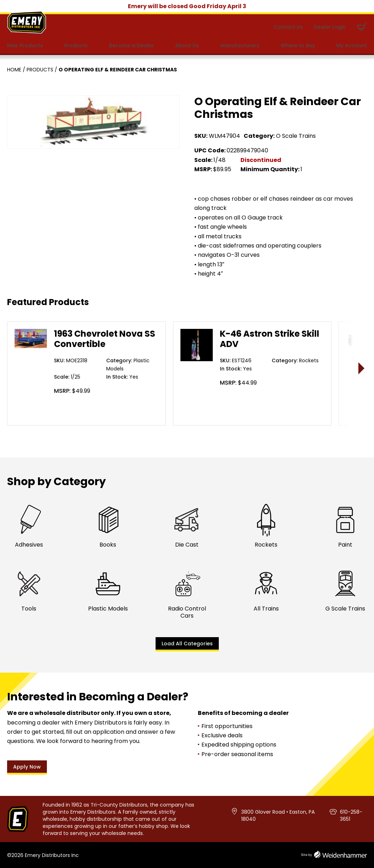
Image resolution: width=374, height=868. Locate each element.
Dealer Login (330, 27)
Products (76, 45)
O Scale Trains (296, 136)
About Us (187, 45)
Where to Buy (298, 45)
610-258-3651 (351, 815)
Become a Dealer (131, 45)
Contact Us (288, 27)
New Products (25, 45)
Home (14, 70)
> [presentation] (362, 368)
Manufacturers (240, 45)
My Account (352, 45)
